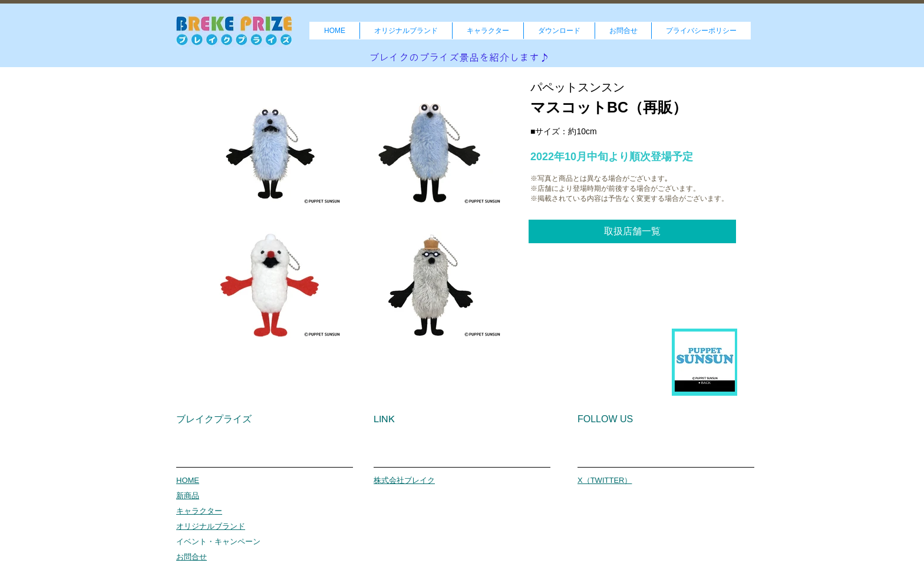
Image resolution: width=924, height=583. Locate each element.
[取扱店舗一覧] (632, 231)
